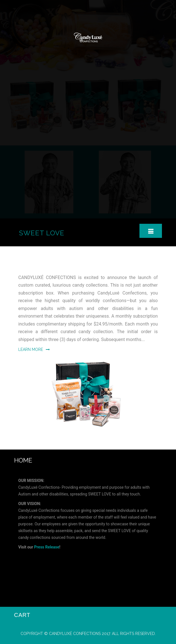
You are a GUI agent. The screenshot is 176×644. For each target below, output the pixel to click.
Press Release (47, 547)
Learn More (34, 349)
